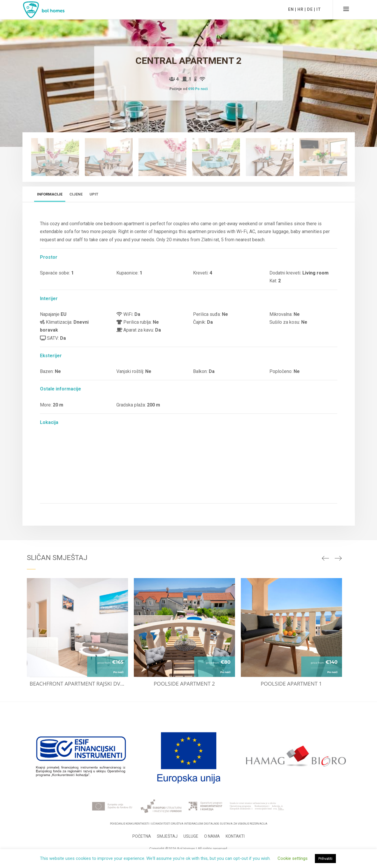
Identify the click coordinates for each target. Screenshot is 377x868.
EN (291, 9)
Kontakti (235, 836)
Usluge (191, 836)
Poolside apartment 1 (291, 684)
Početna (142, 836)
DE (310, 9)
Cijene (76, 194)
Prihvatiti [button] (325, 859)
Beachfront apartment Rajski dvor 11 (79, 684)
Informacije (50, 194)
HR (300, 9)
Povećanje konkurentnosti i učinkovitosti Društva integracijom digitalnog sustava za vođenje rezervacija (189, 824)
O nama (212, 836)
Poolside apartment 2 (184, 684)
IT (319, 9)
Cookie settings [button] (293, 858)
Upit (94, 194)
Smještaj (167, 836)
